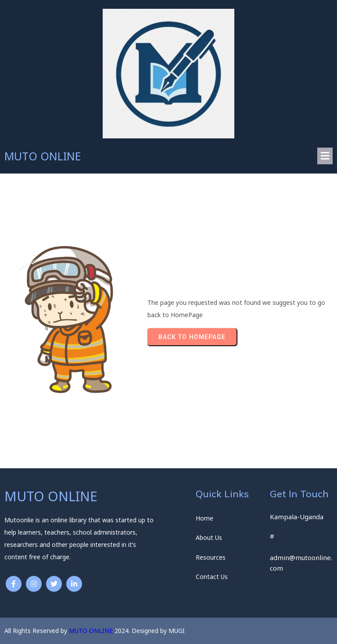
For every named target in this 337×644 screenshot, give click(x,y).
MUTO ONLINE (91, 631)
